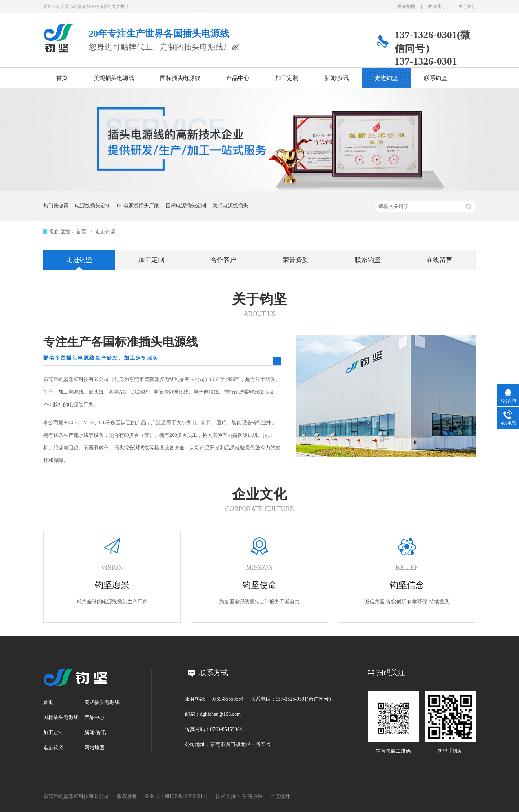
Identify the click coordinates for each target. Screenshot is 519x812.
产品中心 (238, 78)
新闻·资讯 (337, 78)
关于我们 (467, 6)
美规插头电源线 (114, 78)
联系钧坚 (435, 78)
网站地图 (407, 6)
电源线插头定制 (93, 206)
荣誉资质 (296, 260)
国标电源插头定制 (186, 206)
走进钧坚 (386, 78)
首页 (62, 78)
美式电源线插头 (230, 206)
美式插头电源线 (102, 702)
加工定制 (287, 78)
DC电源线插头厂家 (138, 206)
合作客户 (223, 260)
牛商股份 (252, 796)
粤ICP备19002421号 (186, 796)
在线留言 (439, 260)
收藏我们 (437, 6)
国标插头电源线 (180, 78)
